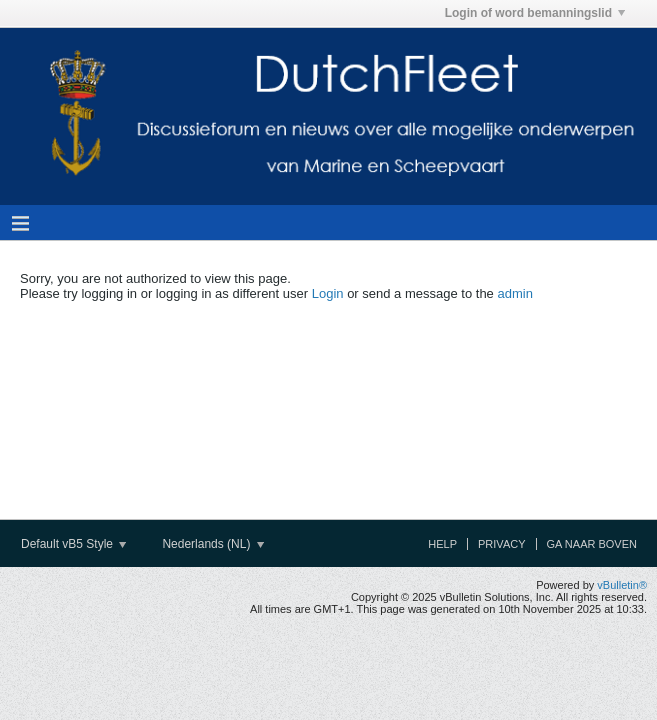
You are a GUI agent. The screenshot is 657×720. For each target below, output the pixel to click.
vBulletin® (622, 585)
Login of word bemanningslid (535, 13)
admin (514, 293)
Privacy (501, 544)
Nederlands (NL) (212, 544)
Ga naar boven (592, 544)
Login (328, 293)
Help (442, 544)
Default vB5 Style (73, 544)
